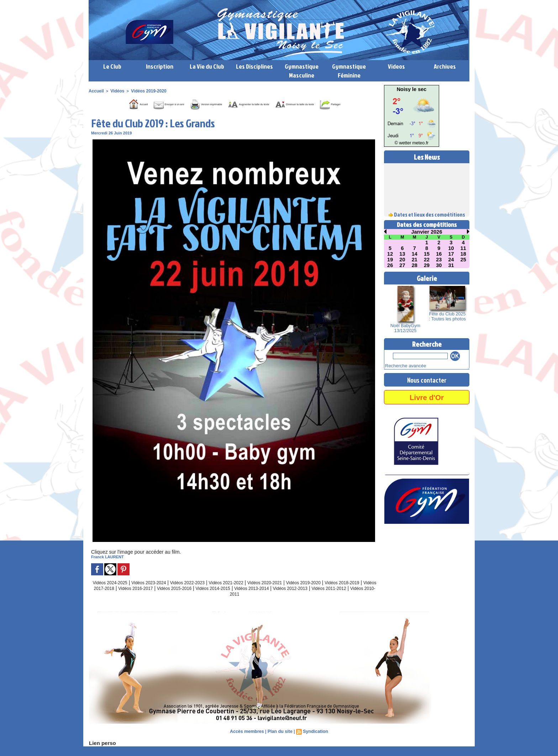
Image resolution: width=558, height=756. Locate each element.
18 (463, 254)
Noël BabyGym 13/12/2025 (406, 328)
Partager (243, 114)
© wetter (404, 143)
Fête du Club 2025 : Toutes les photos (447, 316)
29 (427, 265)
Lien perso (101, 753)
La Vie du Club (207, 66)
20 (402, 260)
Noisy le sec (412, 89)
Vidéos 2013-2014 (320, 598)
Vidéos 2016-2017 (187, 598)
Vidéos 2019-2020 (145, 91)
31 (451, 265)
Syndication (314, 741)
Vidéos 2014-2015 (276, 598)
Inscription (160, 66)
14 (415, 254)
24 (451, 260)
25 (463, 260)
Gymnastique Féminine (349, 71)
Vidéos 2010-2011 (264, 604)
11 (463, 248)
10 (451, 248)
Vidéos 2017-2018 (143, 598)
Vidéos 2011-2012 (220, 604)
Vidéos (116, 91)
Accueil (96, 91)
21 (415, 260)
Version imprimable (210, 103)
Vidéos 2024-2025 (114, 592)
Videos (396, 66)
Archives (445, 66)
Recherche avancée (402, 365)
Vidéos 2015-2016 (232, 598)
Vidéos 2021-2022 (247, 592)
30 (439, 265)
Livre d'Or (427, 396)
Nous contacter (427, 379)
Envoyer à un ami (152, 103)
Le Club (112, 66)
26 (390, 265)
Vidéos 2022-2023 (203, 592)
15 (427, 254)
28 (415, 265)
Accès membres (248, 741)
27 (402, 265)
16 (439, 254)
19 (390, 260)
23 (439, 260)
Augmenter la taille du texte (279, 103)
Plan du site (280, 741)
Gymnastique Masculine (302, 71)
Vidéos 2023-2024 (158, 592)
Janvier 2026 (427, 232)
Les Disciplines (254, 66)
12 (390, 254)
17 (451, 254)
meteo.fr (419, 143)
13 (402, 254)
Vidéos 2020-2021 (292, 592)
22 (427, 260)
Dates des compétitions (427, 225)
